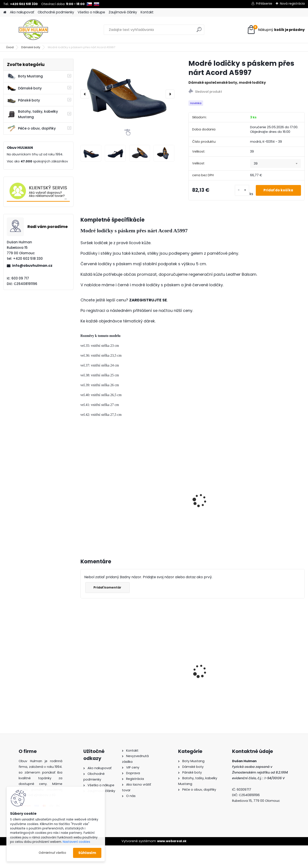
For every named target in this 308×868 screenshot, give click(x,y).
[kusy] (239, 190)
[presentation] (85, 94)
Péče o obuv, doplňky (31, 128)
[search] (199, 31)
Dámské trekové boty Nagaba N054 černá (102, 661)
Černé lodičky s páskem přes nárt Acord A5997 (104, 505)
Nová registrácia (292, 4)
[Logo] (33, 30)
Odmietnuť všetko (52, 853)
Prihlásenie (264, 4)
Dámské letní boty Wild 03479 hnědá (160, 662)
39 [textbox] (256, 164)
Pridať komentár (108, 587)
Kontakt (147, 12)
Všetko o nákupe (91, 12)
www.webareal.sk (172, 841)
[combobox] (276, 164)
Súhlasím (87, 853)
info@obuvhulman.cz (32, 266)
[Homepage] (5, 12)
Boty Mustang (25, 76)
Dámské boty (31, 47)
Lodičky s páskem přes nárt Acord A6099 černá (164, 494)
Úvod (10, 47)
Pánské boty (23, 100)
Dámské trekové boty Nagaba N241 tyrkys (215, 661)
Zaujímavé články (123, 12)
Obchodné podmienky (56, 12)
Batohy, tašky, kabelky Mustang (32, 114)
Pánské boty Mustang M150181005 (273, 664)
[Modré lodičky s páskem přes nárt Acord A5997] (127, 94)
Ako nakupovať (22, 12)
